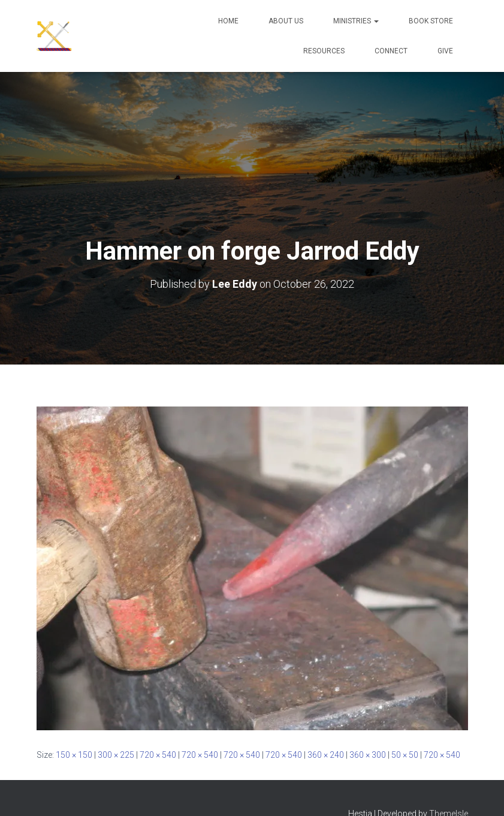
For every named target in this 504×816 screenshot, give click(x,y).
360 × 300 (368, 755)
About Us (286, 21)
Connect (391, 51)
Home (228, 21)
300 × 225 (116, 755)
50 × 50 (405, 755)
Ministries (356, 21)
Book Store (431, 21)
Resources (324, 51)
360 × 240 (326, 755)
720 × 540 (158, 755)
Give (445, 51)
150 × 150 (74, 755)
